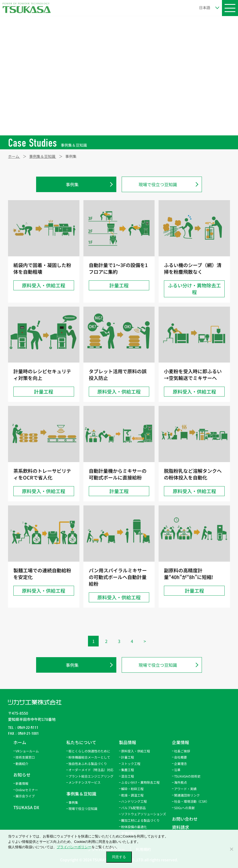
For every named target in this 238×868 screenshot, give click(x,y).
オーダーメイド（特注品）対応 (91, 770)
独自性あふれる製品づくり (88, 764)
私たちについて (81, 742)
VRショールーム (27, 751)
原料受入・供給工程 (136, 751)
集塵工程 (128, 770)
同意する (119, 857)
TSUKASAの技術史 (187, 776)
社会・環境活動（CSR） (192, 801)
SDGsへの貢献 (184, 808)
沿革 (177, 770)
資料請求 (181, 827)
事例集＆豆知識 (81, 794)
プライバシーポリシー (74, 847)
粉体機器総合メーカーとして (89, 757)
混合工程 (128, 776)
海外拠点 (181, 782)
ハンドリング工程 (134, 801)
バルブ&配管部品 (133, 808)
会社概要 (181, 757)
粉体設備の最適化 (134, 827)
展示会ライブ (25, 796)
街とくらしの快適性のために (89, 751)
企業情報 (181, 742)
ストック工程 (131, 764)
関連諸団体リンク (187, 795)
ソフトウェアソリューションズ (144, 814)
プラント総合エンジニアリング (91, 776)
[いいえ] (231, 849)
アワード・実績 (185, 789)
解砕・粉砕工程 (132, 789)
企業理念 (181, 764)
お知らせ (22, 775)
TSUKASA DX (26, 807)
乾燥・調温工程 (132, 795)
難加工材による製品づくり (140, 820)
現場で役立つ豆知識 (158, 184)
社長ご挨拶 (182, 751)
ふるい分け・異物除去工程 (140, 782)
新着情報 (22, 783)
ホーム (20, 742)
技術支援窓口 (25, 757)
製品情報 (128, 742)
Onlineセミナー (27, 790)
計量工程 (128, 757)
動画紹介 (22, 764)
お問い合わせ (185, 819)
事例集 (72, 184)
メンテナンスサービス (85, 782)
